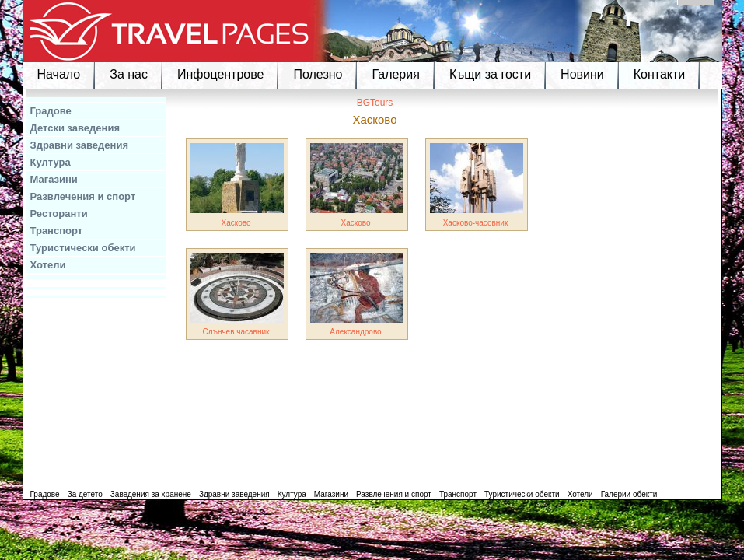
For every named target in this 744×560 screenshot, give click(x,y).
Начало (59, 74)
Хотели (48, 265)
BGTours (375, 103)
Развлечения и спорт (83, 196)
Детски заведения (75, 128)
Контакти (660, 74)
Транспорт (57, 231)
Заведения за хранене (151, 494)
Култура (51, 162)
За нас (129, 74)
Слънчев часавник (236, 332)
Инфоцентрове (220, 74)
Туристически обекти (83, 248)
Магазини (54, 179)
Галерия (395, 74)
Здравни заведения (80, 145)
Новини (582, 74)
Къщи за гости (490, 74)
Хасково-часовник (476, 223)
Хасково (236, 223)
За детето (85, 494)
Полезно (318, 74)
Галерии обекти (629, 494)
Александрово (355, 332)
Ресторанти (59, 213)
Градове (51, 111)
